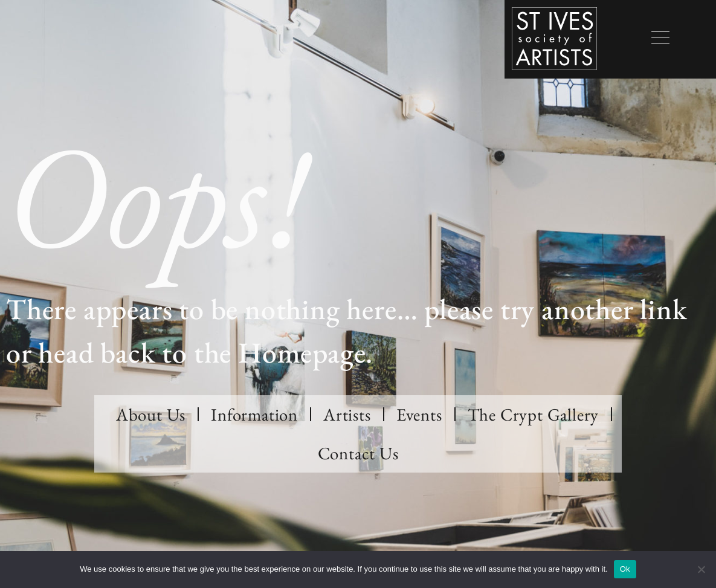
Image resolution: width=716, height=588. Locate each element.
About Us (151, 415)
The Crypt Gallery (534, 415)
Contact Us (358, 453)
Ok (625, 569)
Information (254, 415)
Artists (347, 415)
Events (419, 415)
